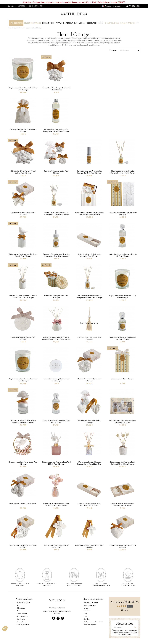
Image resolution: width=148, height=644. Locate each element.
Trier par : (113, 50)
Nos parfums (21, 622)
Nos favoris (21, 619)
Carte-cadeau (22, 614)
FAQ (85, 614)
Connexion (117, 6)
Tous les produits (23, 625)
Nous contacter (89, 605)
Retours (86, 608)
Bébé (18, 611)
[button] (5, 628)
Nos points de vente (91, 603)
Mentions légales (90, 625)
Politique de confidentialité (93, 622)
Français (107, 6)
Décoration (21, 608)
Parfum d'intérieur (23, 603)
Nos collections (22, 616)
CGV (85, 616)
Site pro (22, 6)
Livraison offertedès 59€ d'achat (74, 585)
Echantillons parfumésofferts (47, 585)
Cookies (87, 619)
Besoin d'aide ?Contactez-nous (128, 585)
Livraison (87, 611)
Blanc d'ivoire (36, 6)
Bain (18, 605)
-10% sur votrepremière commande (101, 585)
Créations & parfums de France (20, 585)
